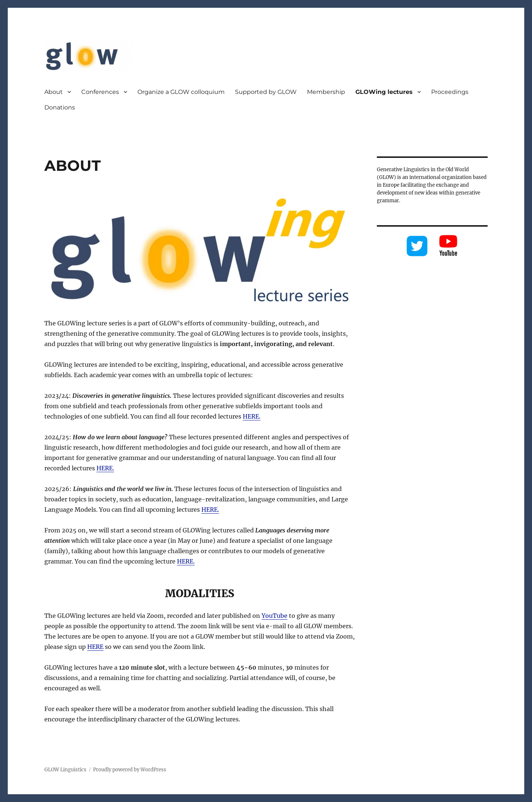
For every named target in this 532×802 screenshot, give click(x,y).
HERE (95, 647)
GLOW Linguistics (65, 770)
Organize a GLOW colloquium (181, 92)
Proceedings (450, 92)
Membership (326, 92)
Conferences (100, 92)
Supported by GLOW (266, 92)
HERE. (252, 416)
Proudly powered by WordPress (130, 770)
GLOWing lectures (384, 92)
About (54, 92)
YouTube (274, 616)
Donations (60, 107)
